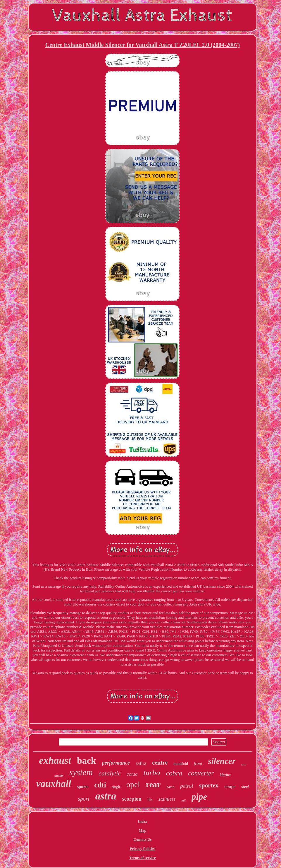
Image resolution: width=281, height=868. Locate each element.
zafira (141, 763)
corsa (132, 774)
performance (116, 763)
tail (183, 800)
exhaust (55, 760)
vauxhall (54, 784)
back (87, 760)
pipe (199, 797)
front (198, 763)
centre (160, 763)
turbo (152, 773)
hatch (170, 787)
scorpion (132, 799)
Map (142, 830)
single (116, 787)
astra (106, 796)
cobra (174, 773)
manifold (181, 764)
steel (245, 787)
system (81, 772)
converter (201, 773)
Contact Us (143, 839)
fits (150, 800)
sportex (209, 785)
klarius (225, 775)
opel (133, 785)
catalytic (110, 773)
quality (59, 775)
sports (83, 787)
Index (143, 821)
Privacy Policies (143, 849)
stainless (167, 799)
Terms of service (143, 858)
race (244, 764)
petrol (187, 786)
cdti (100, 785)
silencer (222, 761)
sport (84, 799)
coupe (230, 786)
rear (153, 784)
